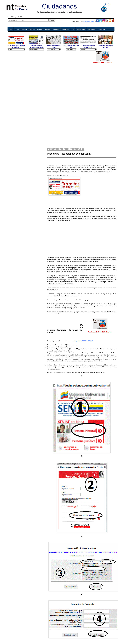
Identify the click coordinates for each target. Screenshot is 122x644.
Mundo (17, 29)
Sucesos (40, 29)
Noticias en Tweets (89, 21)
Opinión (47, 29)
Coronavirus (101, 29)
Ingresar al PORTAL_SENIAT (84, 341)
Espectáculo (65, 29)
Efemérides (91, 29)
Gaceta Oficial (81, 29)
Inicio (10, 29)
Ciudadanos (59, 6)
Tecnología (56, 29)
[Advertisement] (49, 66)
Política (32, 29)
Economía (25, 29)
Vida (73, 29)
